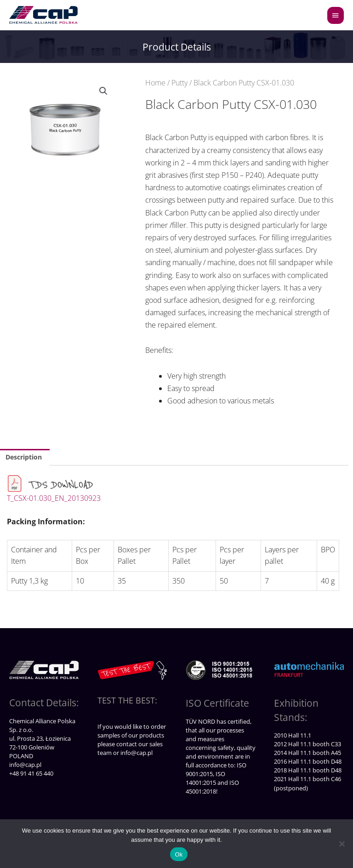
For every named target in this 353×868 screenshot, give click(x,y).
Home (155, 83)
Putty (179, 83)
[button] (103, 91)
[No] (342, 844)
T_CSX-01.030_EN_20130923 (54, 498)
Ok (179, 854)
